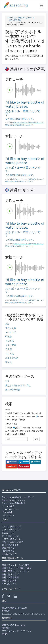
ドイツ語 (10, 341)
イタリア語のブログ (11, 539)
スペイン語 (11, 332)
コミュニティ (8, 515)
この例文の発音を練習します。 (20, 119)
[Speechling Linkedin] (17, 597)
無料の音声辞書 (15, 20)
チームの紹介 (8, 506)
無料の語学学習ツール (26, 18)
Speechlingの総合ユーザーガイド (18, 497)
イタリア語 (11, 345)
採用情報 (6, 628)
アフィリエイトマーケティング (17, 631)
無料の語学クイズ (10, 574)
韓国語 (8, 362)
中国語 (8, 337)
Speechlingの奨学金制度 (14, 503)
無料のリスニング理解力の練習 (17, 568)
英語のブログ (8, 533)
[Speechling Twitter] (10, 597)
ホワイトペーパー (10, 509)
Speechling (11, 18)
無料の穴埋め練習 (10, 577)
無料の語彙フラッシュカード (16, 571)
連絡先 (5, 634)
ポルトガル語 (12, 358)
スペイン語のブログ (11, 527)
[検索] (16, 439)
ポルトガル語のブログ (12, 542)
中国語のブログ (9, 554)
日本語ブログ (8, 551)
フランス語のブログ (11, 530)
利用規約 (6, 611)
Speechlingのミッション (14, 500)
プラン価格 (7, 512)
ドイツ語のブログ (10, 536)
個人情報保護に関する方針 (15, 608)
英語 (7, 324)
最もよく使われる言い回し (18, 385)
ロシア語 (10, 354)
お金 (7, 381)
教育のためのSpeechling (14, 625)
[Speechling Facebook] (4, 597)
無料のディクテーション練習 (16, 565)
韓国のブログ (8, 548)
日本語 (8, 349)
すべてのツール (9, 584)
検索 (36, 439)
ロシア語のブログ (10, 545)
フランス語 (11, 328)
